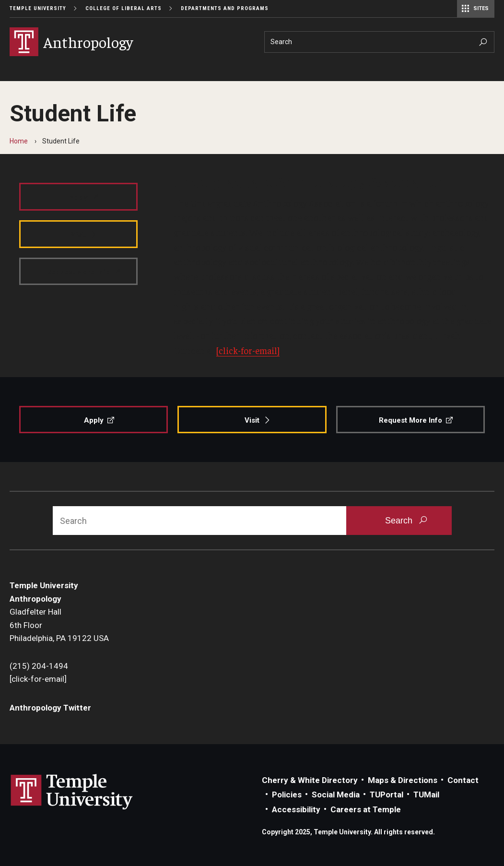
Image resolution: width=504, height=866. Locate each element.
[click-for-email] (248, 350)
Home (19, 141)
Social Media (336, 795)
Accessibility (296, 809)
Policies (287, 795)
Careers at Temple (366, 809)
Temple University (38, 8)
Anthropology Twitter (50, 708)
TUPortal (387, 795)
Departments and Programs (225, 8)
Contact (463, 780)
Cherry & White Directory (310, 780)
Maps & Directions (403, 780)
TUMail (426, 795)
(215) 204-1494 (39, 666)
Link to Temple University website (72, 792)
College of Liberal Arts (123, 8)
